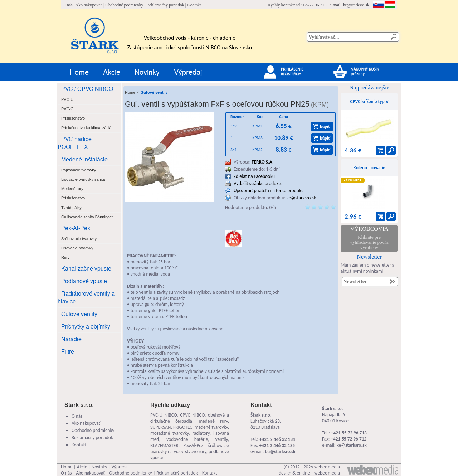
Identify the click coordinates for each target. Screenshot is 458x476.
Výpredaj (188, 72)
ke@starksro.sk (356, 5)
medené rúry (213, 421)
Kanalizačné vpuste (86, 268)
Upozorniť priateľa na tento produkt (268, 191)
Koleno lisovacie (369, 168)
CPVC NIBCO (192, 415)
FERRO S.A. (262, 162)
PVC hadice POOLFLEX (75, 143)
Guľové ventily (79, 314)
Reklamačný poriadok (165, 5)
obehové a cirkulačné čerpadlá (190, 418)
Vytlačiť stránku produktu (258, 183)
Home (79, 72)
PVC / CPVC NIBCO (87, 89)
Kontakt (194, 5)
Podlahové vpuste (84, 281)
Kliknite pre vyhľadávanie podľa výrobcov (369, 242)
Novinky (147, 72)
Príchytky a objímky (86, 326)
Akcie (112, 72)
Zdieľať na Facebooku (254, 176)
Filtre (68, 351)
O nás (68, 5)
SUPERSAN (160, 427)
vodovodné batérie (187, 439)
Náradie (71, 339)
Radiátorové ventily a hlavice (86, 297)
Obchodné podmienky (124, 5)
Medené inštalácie (84, 159)
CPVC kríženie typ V (369, 101)
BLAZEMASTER (164, 445)
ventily (222, 439)
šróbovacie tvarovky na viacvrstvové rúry (190, 448)
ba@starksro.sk (280, 451)
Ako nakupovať (89, 5)
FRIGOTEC (183, 427)
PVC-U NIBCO (164, 415)
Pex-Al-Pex (76, 228)
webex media (327, 467)
